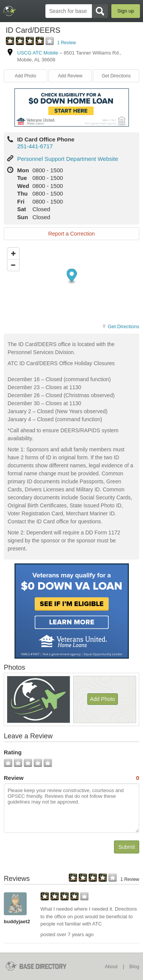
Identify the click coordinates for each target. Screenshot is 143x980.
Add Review (70, 76)
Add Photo (26, 76)
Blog (134, 966)
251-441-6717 (35, 146)
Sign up (125, 11)
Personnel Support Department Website (68, 159)
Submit (127, 847)
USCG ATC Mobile (38, 53)
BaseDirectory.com (10, 11)
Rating (13, 752)
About (111, 966)
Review (71, 778)
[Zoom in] (13, 253)
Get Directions (116, 76)
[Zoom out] (13, 265)
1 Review (67, 43)
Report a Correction (71, 234)
